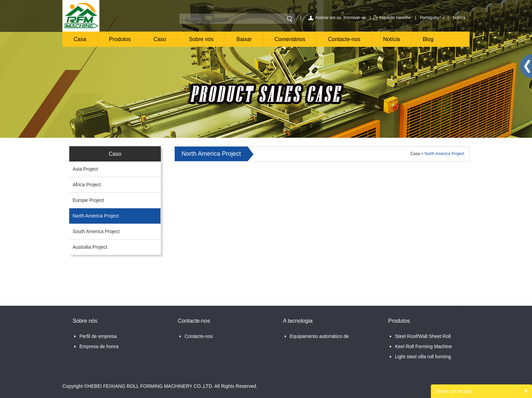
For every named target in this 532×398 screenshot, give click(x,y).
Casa (80, 39)
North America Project (96, 216)
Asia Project (85, 169)
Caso (160, 39)
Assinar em (325, 18)
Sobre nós (201, 39)
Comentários (290, 39)
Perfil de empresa (98, 336)
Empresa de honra (99, 346)
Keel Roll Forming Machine (423, 346)
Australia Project (90, 247)
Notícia (459, 18)
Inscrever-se (355, 18)
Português (429, 18)
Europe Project (88, 200)
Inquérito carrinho (395, 18)
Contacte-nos (344, 39)
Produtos (120, 39)
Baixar (244, 39)
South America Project (96, 231)
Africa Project (87, 185)
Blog (428, 39)
